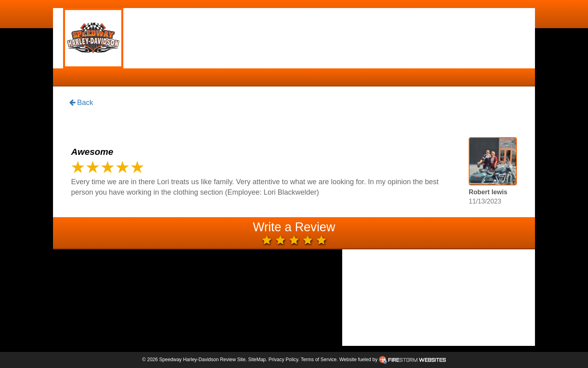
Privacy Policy (283, 360)
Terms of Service (319, 360)
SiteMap (257, 360)
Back (81, 103)
